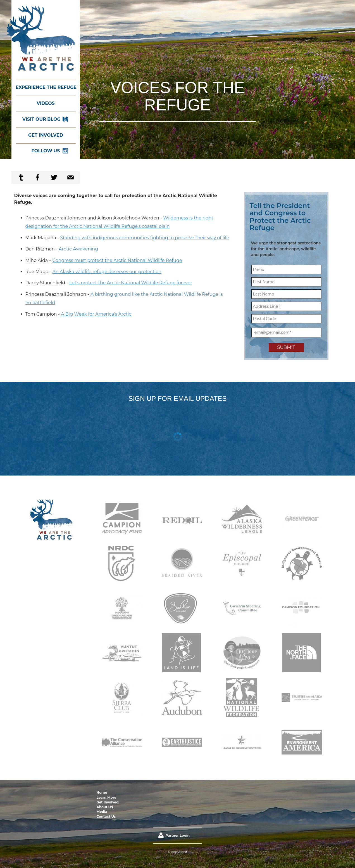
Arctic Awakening (78, 249)
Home (102, 792)
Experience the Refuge (46, 87)
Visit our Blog (41, 119)
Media (170, 792)
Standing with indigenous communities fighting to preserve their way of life (145, 238)
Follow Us (46, 151)
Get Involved (46, 135)
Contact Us (185, 792)
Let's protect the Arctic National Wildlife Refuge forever (131, 283)
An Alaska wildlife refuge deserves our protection (107, 272)
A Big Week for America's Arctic (96, 314)
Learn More (117, 792)
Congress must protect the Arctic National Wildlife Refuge (117, 260)
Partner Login (177, 812)
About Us (157, 792)
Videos (46, 103)
